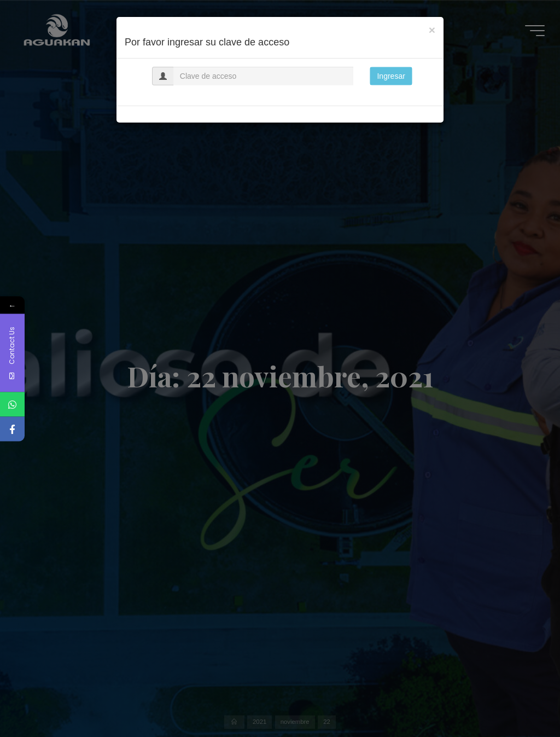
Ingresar (391, 76)
